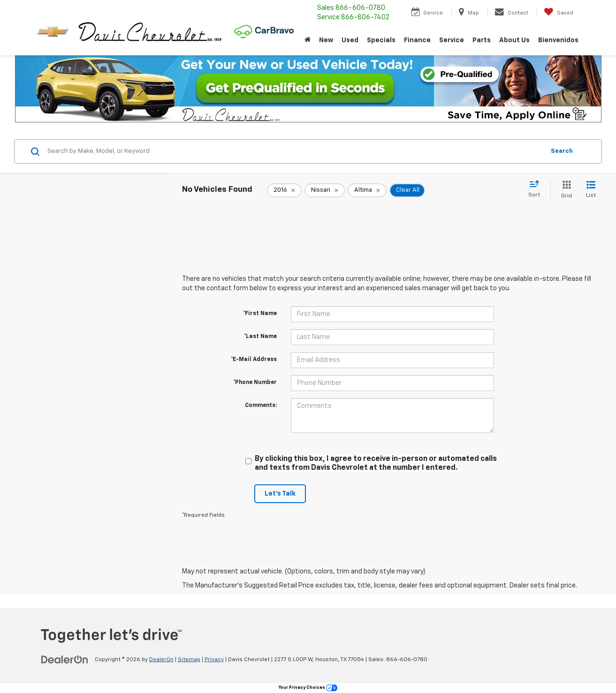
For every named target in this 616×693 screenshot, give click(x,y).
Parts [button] (482, 40)
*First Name (260, 314)
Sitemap (189, 660)
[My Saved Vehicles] (559, 13)
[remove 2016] (284, 190)
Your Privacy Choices (308, 688)
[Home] (308, 40)
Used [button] (350, 40)
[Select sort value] (537, 189)
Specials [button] (381, 40)
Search (562, 151)
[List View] (591, 190)
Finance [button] (417, 40)
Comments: (261, 406)
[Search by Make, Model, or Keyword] (295, 151)
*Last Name (260, 337)
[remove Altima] (367, 190)
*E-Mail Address (254, 360)
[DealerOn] (65, 659)
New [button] (326, 40)
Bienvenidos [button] (558, 40)
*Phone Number (255, 383)
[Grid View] (565, 190)
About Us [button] (514, 40)
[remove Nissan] (325, 190)
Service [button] (452, 40)
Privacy (214, 660)
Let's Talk (280, 494)
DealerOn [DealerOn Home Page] (161, 660)
